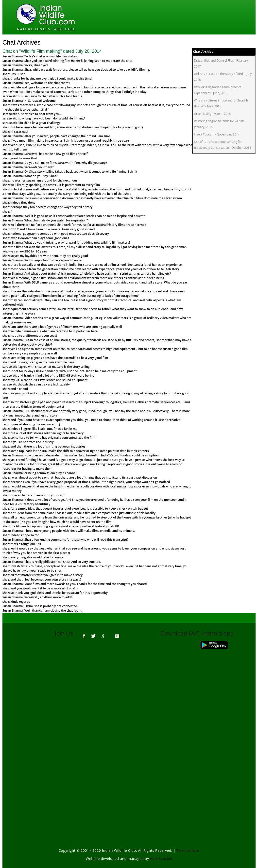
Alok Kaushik (161, 859)
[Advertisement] (129, 710)
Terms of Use (188, 850)
